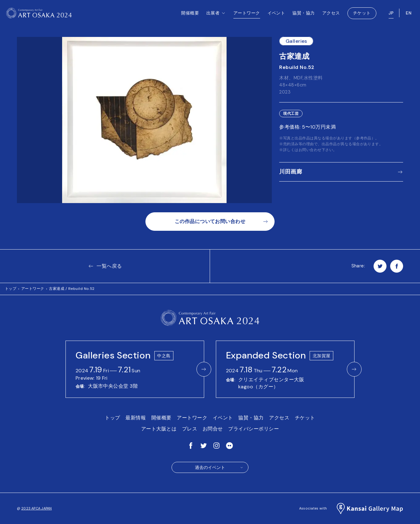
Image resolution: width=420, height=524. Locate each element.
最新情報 (136, 418)
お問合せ (213, 429)
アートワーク (247, 15)
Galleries (296, 41)
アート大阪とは (159, 429)
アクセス (331, 15)
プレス (190, 429)
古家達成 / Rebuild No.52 (72, 289)
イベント (276, 15)
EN (409, 15)
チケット (362, 15)
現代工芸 (291, 114)
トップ (11, 289)
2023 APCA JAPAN (36, 508)
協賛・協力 (303, 15)
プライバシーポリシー (254, 429)
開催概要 (190, 15)
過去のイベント (219, 467)
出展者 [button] (216, 22)
